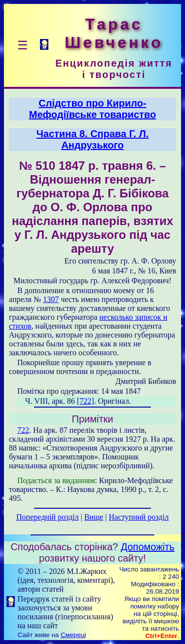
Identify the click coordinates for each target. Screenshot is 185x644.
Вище (94, 517)
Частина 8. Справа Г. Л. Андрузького (93, 139)
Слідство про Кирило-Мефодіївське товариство (92, 109)
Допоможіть (148, 547)
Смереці (74, 635)
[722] (86, 401)
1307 (51, 299)
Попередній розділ (47, 517)
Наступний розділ (139, 517)
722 (23, 430)
